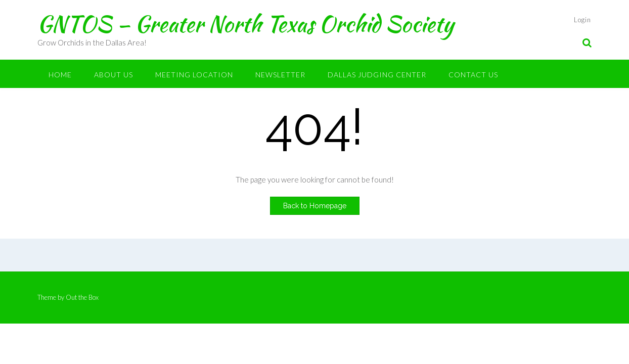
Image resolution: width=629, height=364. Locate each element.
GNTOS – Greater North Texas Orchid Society (245, 24)
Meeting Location (194, 75)
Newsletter (280, 75)
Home (60, 75)
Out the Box (82, 297)
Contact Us (473, 75)
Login (582, 20)
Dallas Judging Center (377, 75)
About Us (114, 75)
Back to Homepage (315, 206)
